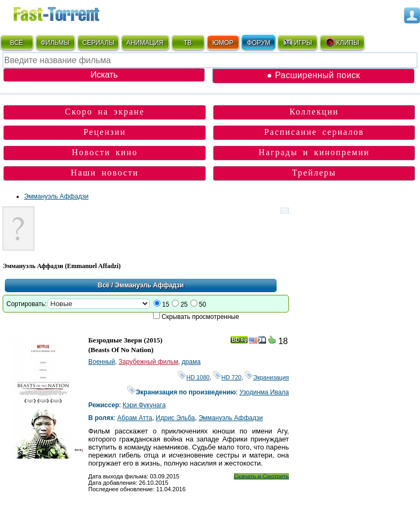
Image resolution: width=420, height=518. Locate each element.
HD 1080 (193, 377)
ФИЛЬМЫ (55, 43)
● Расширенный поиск (314, 75)
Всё (104, 285)
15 (166, 304)
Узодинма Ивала (264, 392)
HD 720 (227, 377)
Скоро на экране (105, 112)
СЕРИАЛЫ (98, 43)
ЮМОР (223, 43)
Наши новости (105, 173)
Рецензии (105, 132)
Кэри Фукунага (144, 405)
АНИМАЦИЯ (145, 43)
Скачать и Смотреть (261, 476)
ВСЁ (17, 43)
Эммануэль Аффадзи (56, 196)
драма (191, 362)
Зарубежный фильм (148, 362)
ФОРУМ (258, 43)
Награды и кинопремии (314, 152)
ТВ (188, 43)
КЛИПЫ (342, 42)
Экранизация (267, 377)
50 (203, 304)
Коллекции (314, 112)
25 (184, 304)
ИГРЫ (297, 42)
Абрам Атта (135, 418)
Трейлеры (314, 173)
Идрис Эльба (175, 418)
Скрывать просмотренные (200, 317)
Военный (102, 362)
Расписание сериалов (314, 132)
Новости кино (105, 152)
